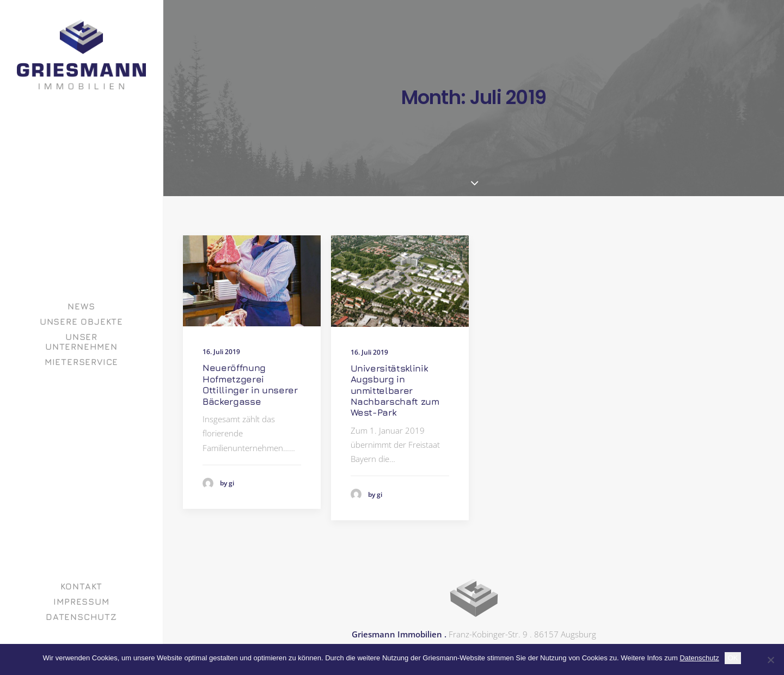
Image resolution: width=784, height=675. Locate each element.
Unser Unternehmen (81, 342)
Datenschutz (81, 617)
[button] (252, 281)
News (81, 306)
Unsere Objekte (81, 321)
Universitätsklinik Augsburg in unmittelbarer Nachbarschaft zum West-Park (395, 391)
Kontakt (82, 586)
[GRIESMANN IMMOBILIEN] (81, 54)
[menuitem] (81, 306)
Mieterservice (81, 362)
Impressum (81, 601)
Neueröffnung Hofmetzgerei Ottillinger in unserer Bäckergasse (250, 384)
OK (733, 658)
